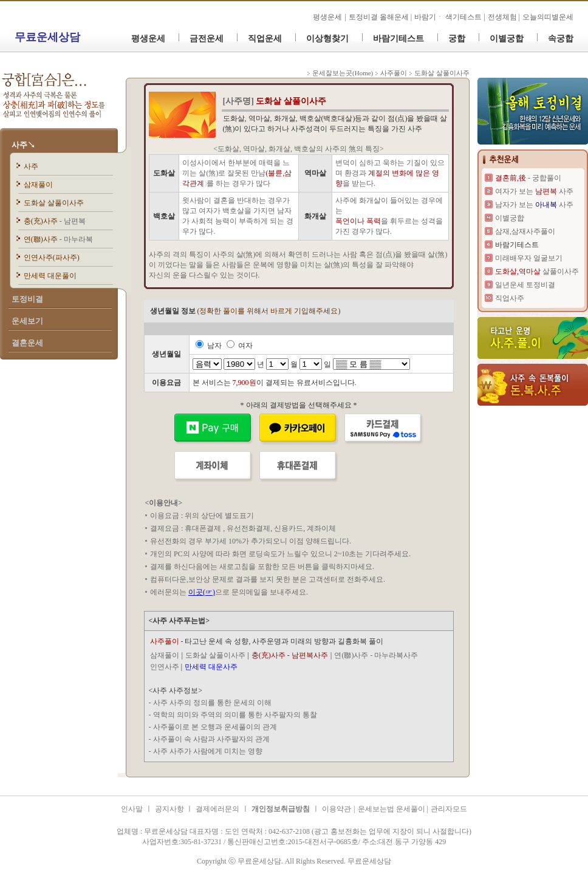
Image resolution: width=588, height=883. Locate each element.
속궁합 (561, 39)
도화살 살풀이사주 (54, 203)
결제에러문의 (217, 809)
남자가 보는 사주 (534, 205)
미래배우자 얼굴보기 (529, 258)
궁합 (457, 39)
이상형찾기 (327, 39)
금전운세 (207, 39)
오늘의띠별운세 (548, 17)
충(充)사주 (55, 221)
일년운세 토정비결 (525, 285)
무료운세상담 (47, 37)
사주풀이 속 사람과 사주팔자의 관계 (211, 739)
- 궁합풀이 (528, 178)
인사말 (132, 809)
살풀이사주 (537, 271)
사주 (31, 166)
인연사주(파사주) (52, 257)
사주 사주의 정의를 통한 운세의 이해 (212, 703)
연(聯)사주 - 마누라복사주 (376, 655)
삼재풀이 (38, 185)
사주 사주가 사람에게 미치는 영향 (208, 751)
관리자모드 (449, 809)
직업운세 (265, 39)
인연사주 (165, 667)
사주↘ (23, 145)
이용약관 (337, 809)
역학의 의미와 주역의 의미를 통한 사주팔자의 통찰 (235, 715)
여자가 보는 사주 (534, 191)
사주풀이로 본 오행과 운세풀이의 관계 (215, 727)
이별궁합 (507, 39)
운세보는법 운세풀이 (392, 809)
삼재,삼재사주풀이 (525, 231)
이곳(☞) (202, 592)
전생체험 (502, 17)
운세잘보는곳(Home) (343, 73)
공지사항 (170, 809)
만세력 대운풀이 (50, 276)
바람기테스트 (398, 39)
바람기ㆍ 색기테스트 (449, 17)
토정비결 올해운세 (380, 17)
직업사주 (510, 298)
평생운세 (327, 17)
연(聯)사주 (58, 239)
